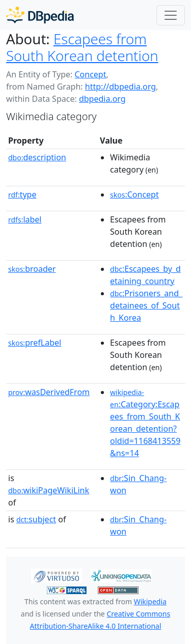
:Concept (134, 194)
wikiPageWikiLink (49, 490)
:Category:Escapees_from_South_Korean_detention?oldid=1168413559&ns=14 (145, 423)
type (22, 194)
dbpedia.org (102, 99)
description (37, 157)
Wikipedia (150, 601)
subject (36, 519)
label (25, 219)
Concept (90, 74)
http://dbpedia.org (120, 87)
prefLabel (35, 343)
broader (32, 269)
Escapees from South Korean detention (82, 47)
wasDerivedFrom (49, 392)
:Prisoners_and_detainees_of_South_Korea (146, 305)
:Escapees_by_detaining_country (145, 275)
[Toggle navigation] (171, 15)
